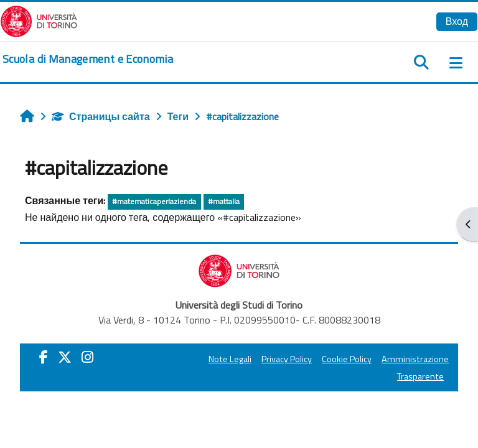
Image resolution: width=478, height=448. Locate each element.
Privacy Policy (287, 359)
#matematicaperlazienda (154, 201)
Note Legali (230, 359)
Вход (457, 21)
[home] (88, 59)
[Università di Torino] (39, 20)
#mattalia (224, 201)
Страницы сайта (101, 116)
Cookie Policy (347, 359)
